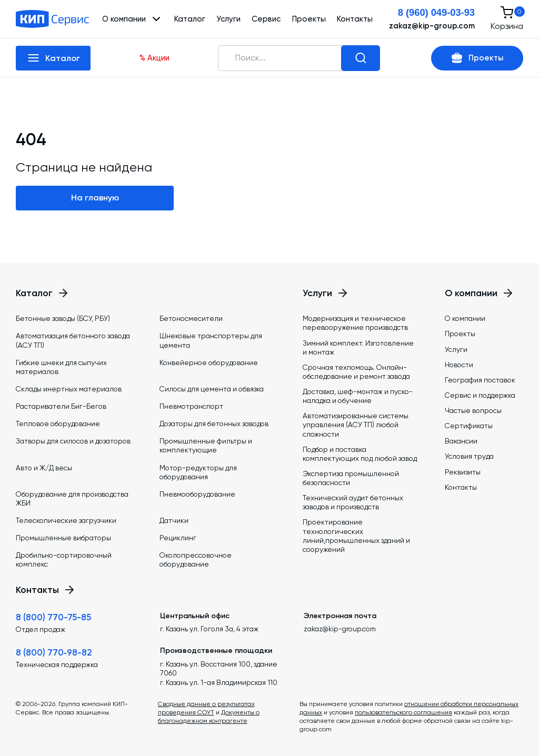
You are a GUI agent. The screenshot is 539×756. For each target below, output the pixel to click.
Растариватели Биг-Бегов (61, 406)
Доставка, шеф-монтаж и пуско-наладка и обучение (358, 396)
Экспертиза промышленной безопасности (351, 478)
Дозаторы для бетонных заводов (214, 424)
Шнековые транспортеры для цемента (211, 340)
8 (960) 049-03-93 (436, 12)
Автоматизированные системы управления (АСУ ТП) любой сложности (356, 425)
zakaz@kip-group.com (432, 26)
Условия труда (469, 456)
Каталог (190, 19)
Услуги (228, 19)
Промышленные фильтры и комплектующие (206, 445)
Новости (459, 365)
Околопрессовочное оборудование (196, 560)
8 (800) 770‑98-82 (54, 652)
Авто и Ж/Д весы (44, 468)
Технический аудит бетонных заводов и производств (353, 502)
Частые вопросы (473, 410)
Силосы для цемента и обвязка (212, 389)
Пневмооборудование (197, 494)
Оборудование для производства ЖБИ (72, 498)
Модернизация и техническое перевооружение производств (355, 323)
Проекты (309, 19)
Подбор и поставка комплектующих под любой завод (360, 454)
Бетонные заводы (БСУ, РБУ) (63, 318)
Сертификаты (469, 426)
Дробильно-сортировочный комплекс (64, 560)
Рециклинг (178, 538)
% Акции (154, 58)
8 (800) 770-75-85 (53, 617)
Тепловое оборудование (58, 424)
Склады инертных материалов (69, 389)
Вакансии (461, 441)
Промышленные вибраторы (63, 538)
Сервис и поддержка (480, 395)
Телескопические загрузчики (66, 520)
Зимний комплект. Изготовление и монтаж (358, 347)
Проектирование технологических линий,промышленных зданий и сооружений (356, 535)
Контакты (355, 19)
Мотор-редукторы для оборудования (198, 472)
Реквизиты (463, 472)
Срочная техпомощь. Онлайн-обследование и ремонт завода (356, 372)
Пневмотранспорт (191, 406)
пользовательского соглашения (403, 712)
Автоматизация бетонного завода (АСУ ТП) (73, 340)
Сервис (266, 19)
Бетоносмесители (191, 318)
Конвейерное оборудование (209, 362)
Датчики (174, 520)
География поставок (480, 380)
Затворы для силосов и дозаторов (73, 441)
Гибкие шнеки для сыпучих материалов (61, 367)
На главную (95, 198)
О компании (465, 318)
